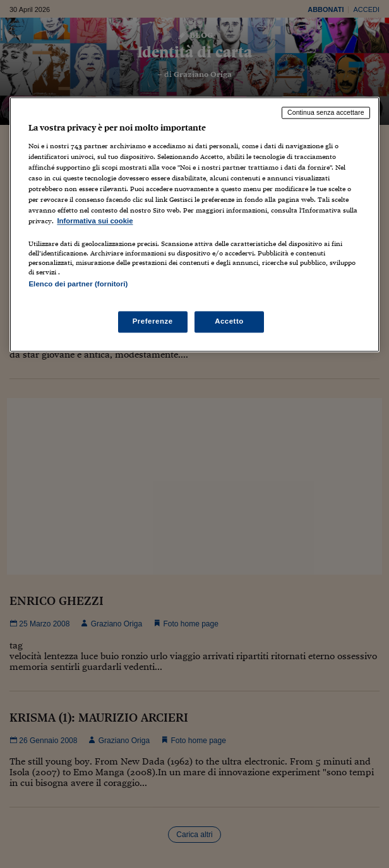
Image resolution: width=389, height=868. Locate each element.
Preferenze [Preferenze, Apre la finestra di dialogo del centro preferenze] (153, 321)
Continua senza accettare (326, 113)
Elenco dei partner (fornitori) (78, 284)
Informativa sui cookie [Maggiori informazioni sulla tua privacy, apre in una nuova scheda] (95, 221)
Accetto (229, 321)
